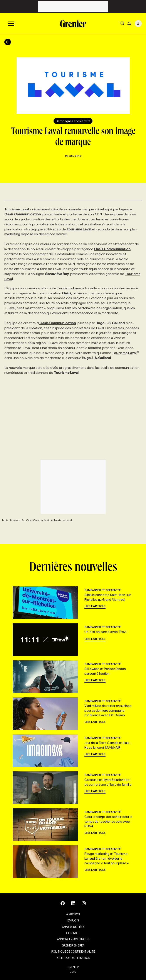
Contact (73, 933)
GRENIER (73, 967)
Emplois (73, 920)
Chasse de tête (73, 927)
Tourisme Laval (17, 209)
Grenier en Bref (73, 945)
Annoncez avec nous (73, 939)
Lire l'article (95, 606)
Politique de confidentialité (73, 951)
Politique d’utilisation (73, 958)
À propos (73, 914)
